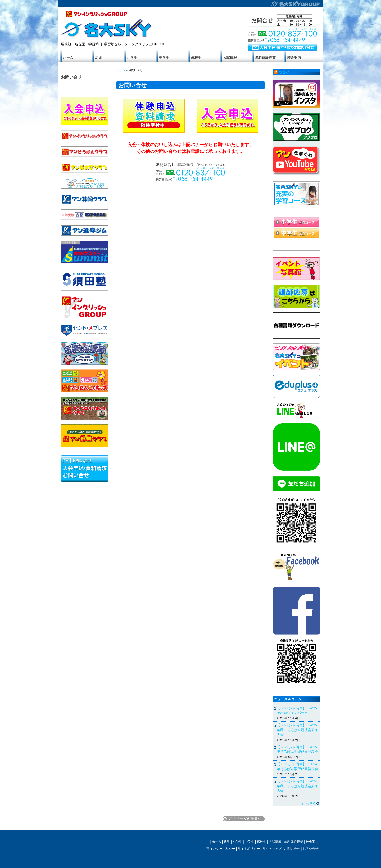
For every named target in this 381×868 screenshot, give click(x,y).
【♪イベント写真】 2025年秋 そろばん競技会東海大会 (297, 730)
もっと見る (308, 803)
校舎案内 (294, 58)
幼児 (98, 58)
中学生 (164, 58)
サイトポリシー (249, 849)
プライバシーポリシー (219, 849)
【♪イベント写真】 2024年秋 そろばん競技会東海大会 (297, 786)
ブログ (284, 73)
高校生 (196, 58)
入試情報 (230, 58)
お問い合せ (71, 77)
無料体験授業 (265, 58)
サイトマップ (272, 849)
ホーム (68, 58)
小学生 (132, 58)
